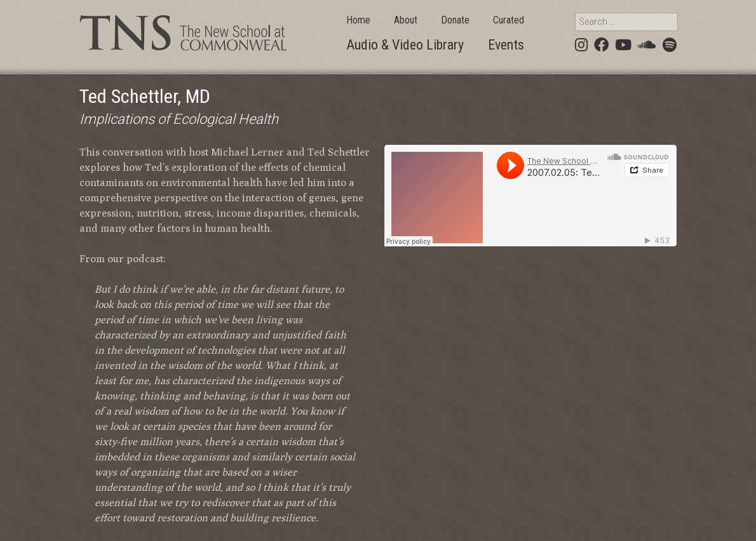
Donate (455, 20)
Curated (509, 20)
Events (506, 45)
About (406, 20)
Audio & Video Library (405, 45)
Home (358, 20)
